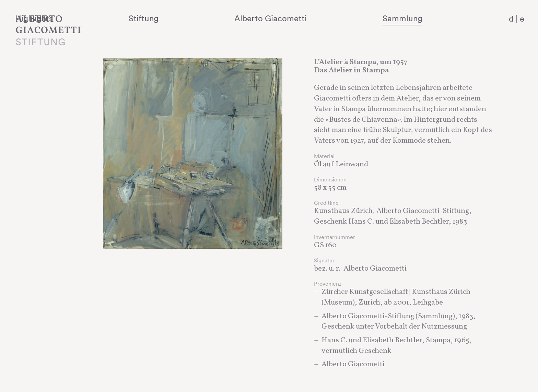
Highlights (122, 18)
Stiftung (208, 18)
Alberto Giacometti (312, 18)
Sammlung (420, 18)
